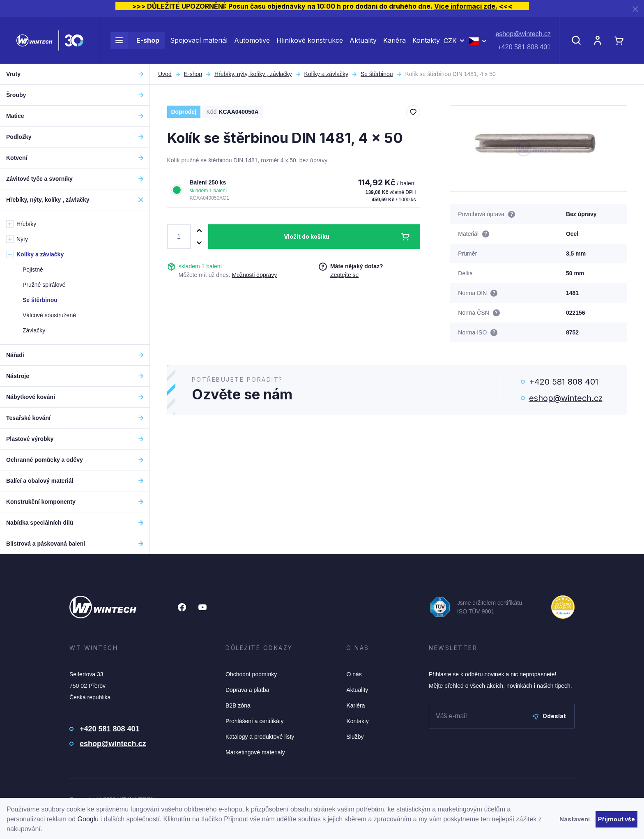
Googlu (88, 819)
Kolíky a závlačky (326, 74)
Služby (355, 737)
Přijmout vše (616, 819)
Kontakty (426, 40)
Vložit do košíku (307, 236)
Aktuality (363, 40)
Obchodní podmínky (251, 674)
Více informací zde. (466, 6)
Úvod (165, 74)
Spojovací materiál (199, 40)
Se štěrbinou (377, 74)
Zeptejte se (344, 275)
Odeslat (549, 716)
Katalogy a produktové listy (260, 737)
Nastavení (575, 819)
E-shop (135, 40)
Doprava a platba (247, 690)
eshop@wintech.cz (523, 34)
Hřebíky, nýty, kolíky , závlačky (253, 74)
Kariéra (394, 40)
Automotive (252, 40)
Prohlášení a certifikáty (255, 721)
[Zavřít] (635, 9)
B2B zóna (238, 705)
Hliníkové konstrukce (310, 40)
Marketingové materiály (255, 752)
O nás (354, 674)
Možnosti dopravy (254, 275)
